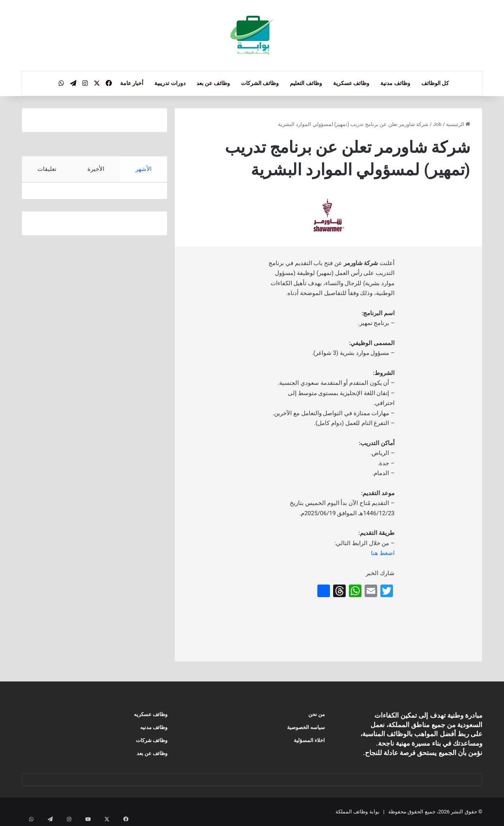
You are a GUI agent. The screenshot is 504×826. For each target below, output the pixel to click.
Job (437, 124)
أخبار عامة (132, 83)
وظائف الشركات (260, 83)
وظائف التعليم (306, 83)
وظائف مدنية (395, 83)
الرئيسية (458, 124)
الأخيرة (96, 169)
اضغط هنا (383, 553)
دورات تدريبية (170, 83)
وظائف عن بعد (213, 83)
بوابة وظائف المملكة (357, 812)
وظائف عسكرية (351, 83)
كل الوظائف (435, 83)
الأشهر (144, 169)
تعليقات (47, 169)
